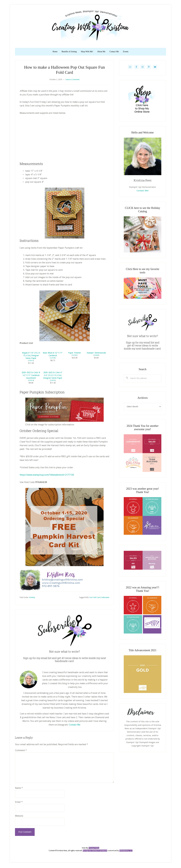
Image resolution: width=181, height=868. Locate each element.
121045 (53, 359)
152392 (75, 356)
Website (19, 817)
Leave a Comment (72, 81)
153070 (53, 382)
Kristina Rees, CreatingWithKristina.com (90, 25)
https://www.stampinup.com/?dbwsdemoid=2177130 (47, 476)
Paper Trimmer (75, 354)
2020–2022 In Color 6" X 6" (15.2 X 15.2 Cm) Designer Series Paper (53, 376)
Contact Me (75, 726)
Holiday (32, 599)
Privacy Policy (94, 849)
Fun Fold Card (95, 599)
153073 (31, 362)
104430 (96, 356)
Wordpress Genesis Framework (95, 852)
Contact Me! (143, 192)
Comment (21, 751)
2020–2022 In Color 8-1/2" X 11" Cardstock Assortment (31, 376)
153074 (31, 382)
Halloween (105, 599)
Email (19, 803)
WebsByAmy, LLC (126, 852)
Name (19, 789)
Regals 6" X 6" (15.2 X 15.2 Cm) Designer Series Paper (31, 357)
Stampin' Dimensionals (96, 354)
